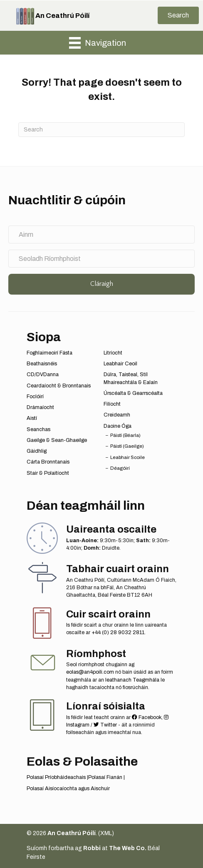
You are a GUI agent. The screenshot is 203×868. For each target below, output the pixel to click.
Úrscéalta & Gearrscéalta (133, 393)
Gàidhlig (37, 451)
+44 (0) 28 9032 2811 (118, 632)
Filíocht (112, 404)
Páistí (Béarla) (125, 435)
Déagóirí (120, 468)
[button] (178, 15)
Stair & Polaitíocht (48, 473)
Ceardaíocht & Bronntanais (59, 386)
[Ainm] (101, 234)
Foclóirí (35, 397)
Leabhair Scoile (127, 457)
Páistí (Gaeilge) (127, 446)
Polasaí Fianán (105, 777)
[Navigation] (98, 43)
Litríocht (113, 353)
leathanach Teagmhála (132, 680)
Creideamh (117, 415)
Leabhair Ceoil (120, 364)
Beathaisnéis (42, 364)
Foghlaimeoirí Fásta (50, 353)
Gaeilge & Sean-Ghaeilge (57, 440)
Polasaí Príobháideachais (56, 777)
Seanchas (38, 429)
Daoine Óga (118, 426)
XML (106, 833)
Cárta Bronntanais (48, 462)
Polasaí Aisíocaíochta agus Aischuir (68, 789)
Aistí (32, 418)
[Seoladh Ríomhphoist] (101, 259)
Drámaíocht (40, 407)
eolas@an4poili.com (90, 672)
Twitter (105, 725)
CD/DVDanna (43, 374)
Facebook (147, 717)
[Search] (101, 130)
